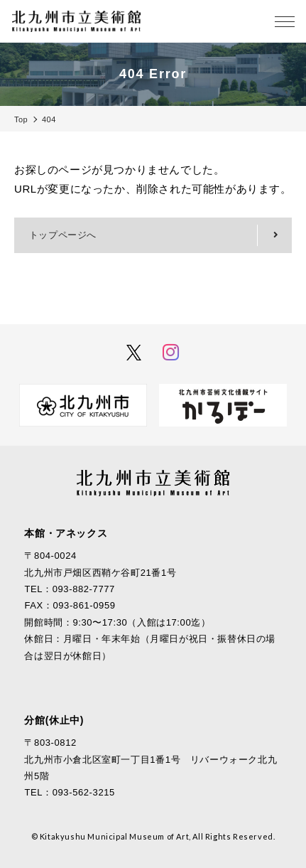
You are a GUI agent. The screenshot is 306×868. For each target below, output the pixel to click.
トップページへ (63, 235)
